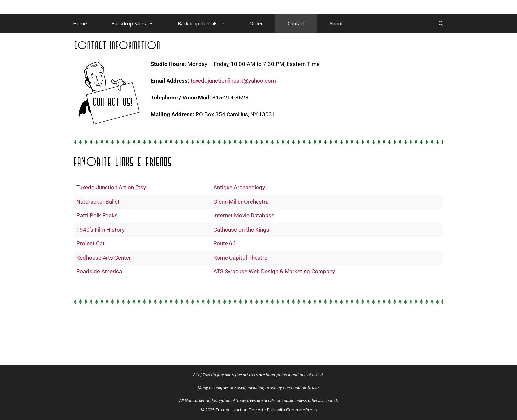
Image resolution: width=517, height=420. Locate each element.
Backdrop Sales (138, 23)
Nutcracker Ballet (98, 202)
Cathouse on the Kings (241, 230)
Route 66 (225, 243)
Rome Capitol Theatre (240, 258)
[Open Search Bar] (441, 23)
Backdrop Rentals (207, 23)
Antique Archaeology (239, 187)
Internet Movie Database (244, 215)
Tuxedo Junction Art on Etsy (111, 187)
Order (256, 23)
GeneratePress (301, 410)
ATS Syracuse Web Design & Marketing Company (274, 271)
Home (80, 23)
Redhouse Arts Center (104, 258)
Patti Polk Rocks (97, 215)
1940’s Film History (101, 230)
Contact (296, 23)
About (336, 23)
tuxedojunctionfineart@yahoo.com (233, 81)
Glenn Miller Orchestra (241, 202)
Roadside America (99, 271)
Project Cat (91, 243)
